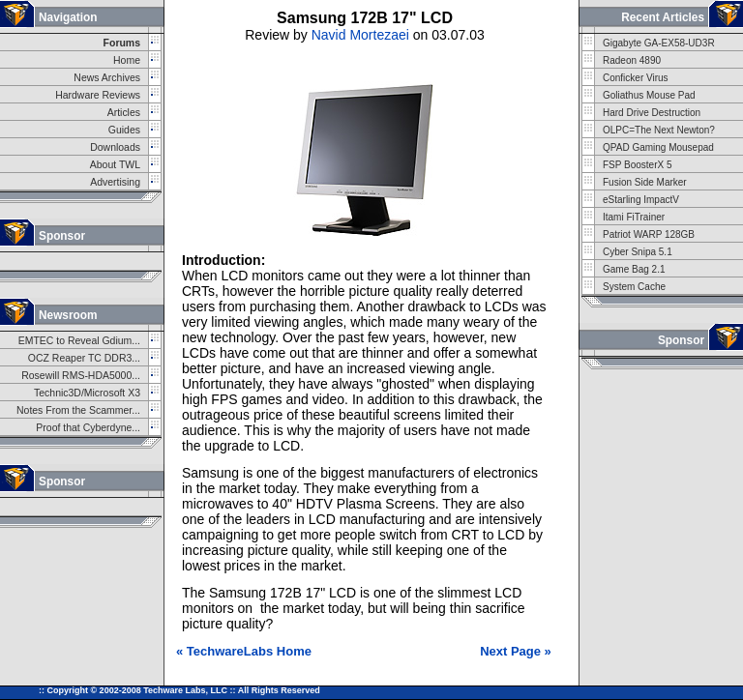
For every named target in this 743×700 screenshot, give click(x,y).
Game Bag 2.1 (634, 269)
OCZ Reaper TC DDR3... (84, 358)
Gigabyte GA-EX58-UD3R (659, 43)
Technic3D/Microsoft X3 (87, 393)
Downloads (115, 147)
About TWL (115, 165)
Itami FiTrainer (634, 217)
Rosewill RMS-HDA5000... (81, 376)
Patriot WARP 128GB (649, 234)
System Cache (634, 287)
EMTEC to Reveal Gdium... (79, 341)
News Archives (107, 78)
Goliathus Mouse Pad (649, 95)
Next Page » (516, 651)
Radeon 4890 (632, 60)
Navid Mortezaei (360, 35)
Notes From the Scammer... (78, 410)
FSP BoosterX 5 (638, 165)
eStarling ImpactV (641, 200)
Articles (124, 113)
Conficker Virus (636, 78)
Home (127, 60)
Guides (124, 130)
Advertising (115, 182)
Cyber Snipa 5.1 (638, 252)
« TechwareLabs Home (244, 651)
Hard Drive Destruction (652, 113)
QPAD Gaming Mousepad (658, 147)
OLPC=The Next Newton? (659, 130)
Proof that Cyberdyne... (88, 428)
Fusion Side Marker (645, 182)
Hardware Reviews (98, 95)
